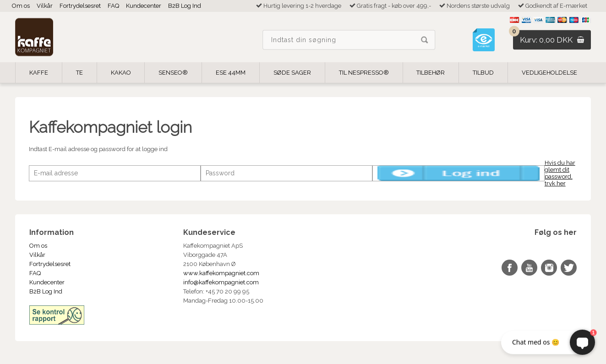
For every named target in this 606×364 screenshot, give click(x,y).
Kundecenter (144, 6)
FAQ (113, 6)
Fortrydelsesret (80, 6)
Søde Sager (292, 73)
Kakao (121, 73)
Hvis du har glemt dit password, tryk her (560, 173)
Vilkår (45, 6)
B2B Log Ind (185, 6)
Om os (21, 6)
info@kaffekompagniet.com (221, 282)
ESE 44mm (231, 73)
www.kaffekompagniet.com (221, 273)
